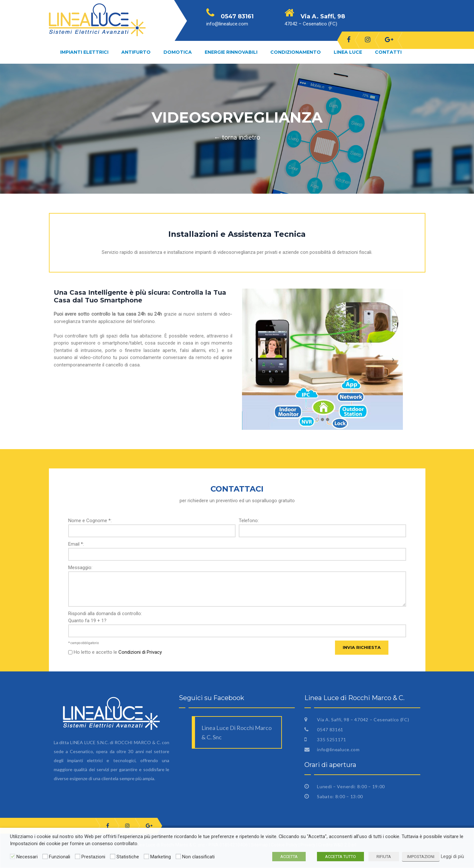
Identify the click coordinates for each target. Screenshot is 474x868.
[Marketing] (146, 856)
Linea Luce (348, 52)
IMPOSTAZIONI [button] (421, 857)
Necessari (27, 857)
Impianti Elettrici (84, 52)
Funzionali (60, 857)
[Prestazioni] (78, 856)
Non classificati (198, 857)
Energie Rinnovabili (231, 52)
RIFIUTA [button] (384, 857)
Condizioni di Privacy (140, 652)
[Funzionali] (45, 856)
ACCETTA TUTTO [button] (340, 857)
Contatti (388, 52)
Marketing (161, 857)
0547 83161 (330, 729)
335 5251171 (331, 739)
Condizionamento (296, 52)
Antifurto (136, 52)
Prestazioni (93, 857)
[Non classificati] (178, 856)
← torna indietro (237, 137)
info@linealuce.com (338, 749)
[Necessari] (13, 856)
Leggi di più (452, 856)
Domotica (178, 52)
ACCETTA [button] (289, 857)
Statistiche (128, 857)
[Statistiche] (113, 856)
